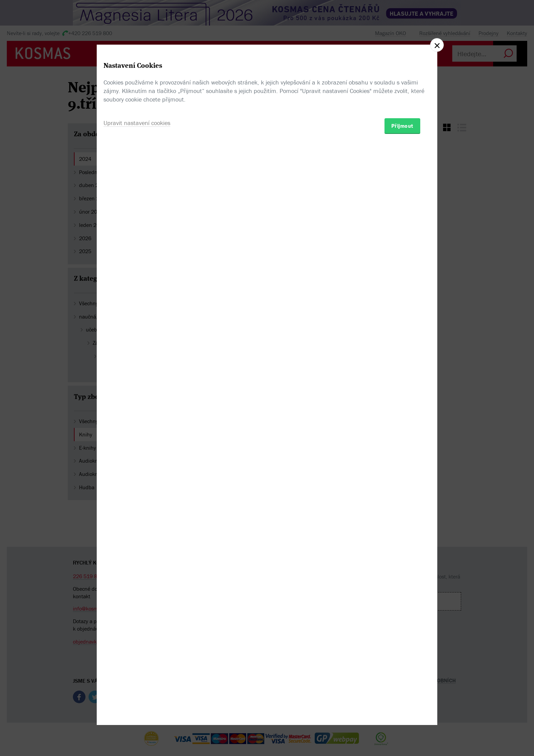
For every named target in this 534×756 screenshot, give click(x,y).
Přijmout (402, 418)
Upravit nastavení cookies (137, 415)
